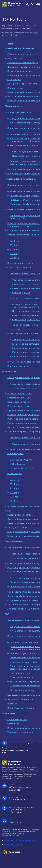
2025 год (14, 245)
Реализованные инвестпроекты (23, 419)
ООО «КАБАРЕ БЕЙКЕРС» (23, 468)
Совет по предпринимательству (23, 563)
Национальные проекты (19, 402)
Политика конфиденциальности (20, 841)
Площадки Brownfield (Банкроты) (24, 235)
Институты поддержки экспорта (24, 636)
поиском (34, 33)
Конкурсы (15, 329)
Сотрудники (13, 724)
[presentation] (29, 743)
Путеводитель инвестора (20, 515)
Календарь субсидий (18, 528)
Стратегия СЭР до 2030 (19, 398)
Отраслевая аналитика (21, 677)
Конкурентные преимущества (22, 84)
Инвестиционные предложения (21, 179)
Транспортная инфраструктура (23, 63)
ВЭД (7, 614)
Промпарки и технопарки (20, 263)
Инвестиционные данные (20, 71)
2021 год (14, 497)
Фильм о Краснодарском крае (23, 519)
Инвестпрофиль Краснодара (19, 48)
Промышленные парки (18, 406)
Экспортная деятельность (20, 700)
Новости (9, 44)
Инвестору (10, 371)
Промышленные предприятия (25, 196)
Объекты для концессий (19, 267)
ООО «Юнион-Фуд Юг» (21, 460)
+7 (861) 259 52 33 (17, 812)
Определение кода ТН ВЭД (23, 662)
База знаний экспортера (22, 690)
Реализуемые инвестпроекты (22, 423)
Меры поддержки (14, 106)
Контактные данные (17, 720)
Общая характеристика (19, 54)
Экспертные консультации (21, 708)
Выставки (12, 704)
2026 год (14, 241)
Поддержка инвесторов (19, 112)
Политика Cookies (13, 845)
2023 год (14, 254)
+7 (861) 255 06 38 (17, 810)
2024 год (14, 249)
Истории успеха (15, 88)
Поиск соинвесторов (18, 366)
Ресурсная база (15, 58)
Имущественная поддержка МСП (24, 362)
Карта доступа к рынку (21, 673)
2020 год (14, 501)
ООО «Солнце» (17, 464)
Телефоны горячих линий (20, 732)
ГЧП (9, 511)
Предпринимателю (15, 541)
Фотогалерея (14, 80)
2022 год (14, 258)
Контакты (10, 713)
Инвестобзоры (15, 474)
